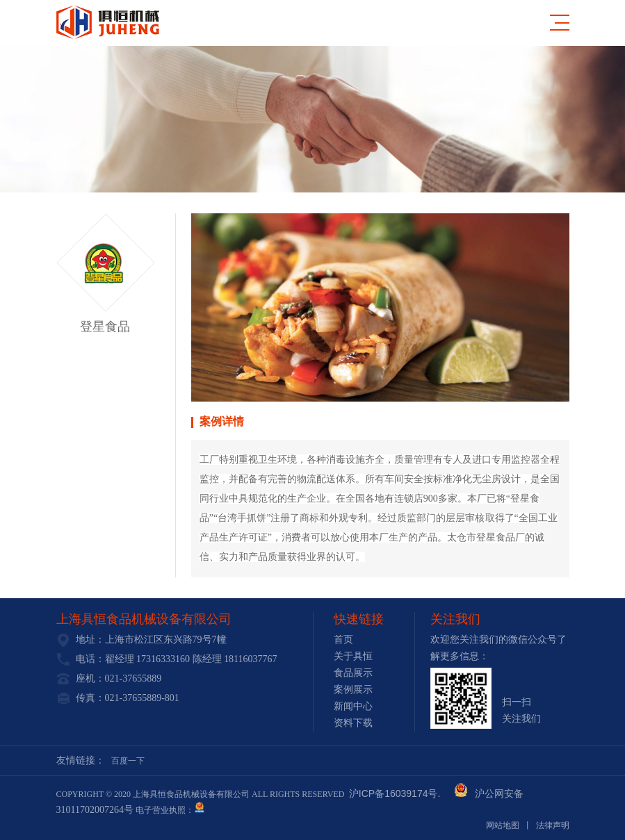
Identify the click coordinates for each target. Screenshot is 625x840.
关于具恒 (353, 656)
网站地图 (503, 825)
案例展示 (353, 690)
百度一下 (128, 761)
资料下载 (353, 723)
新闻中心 (353, 706)
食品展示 (353, 673)
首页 (343, 640)
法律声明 (553, 825)
